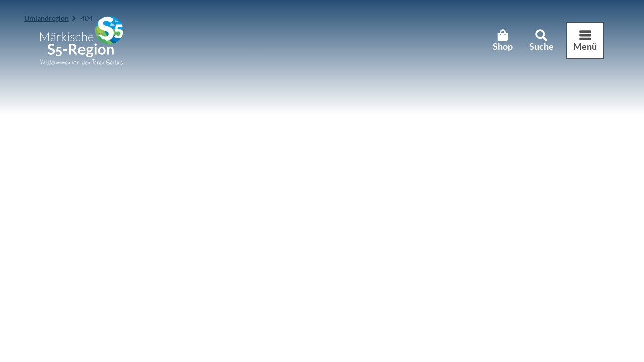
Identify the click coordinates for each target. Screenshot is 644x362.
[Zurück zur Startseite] (82, 40)
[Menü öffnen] (585, 41)
